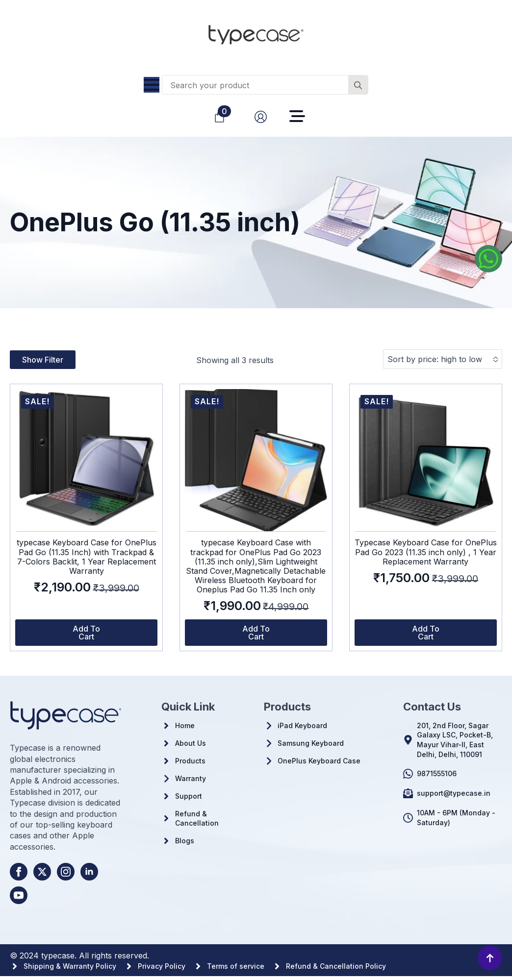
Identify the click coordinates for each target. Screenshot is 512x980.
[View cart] (219, 117)
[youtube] (19, 895)
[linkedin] (89, 872)
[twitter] (42, 872)
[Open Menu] (152, 85)
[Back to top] (490, 958)
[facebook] (19, 872)
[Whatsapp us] (488, 259)
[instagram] (66, 872)
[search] (358, 85)
